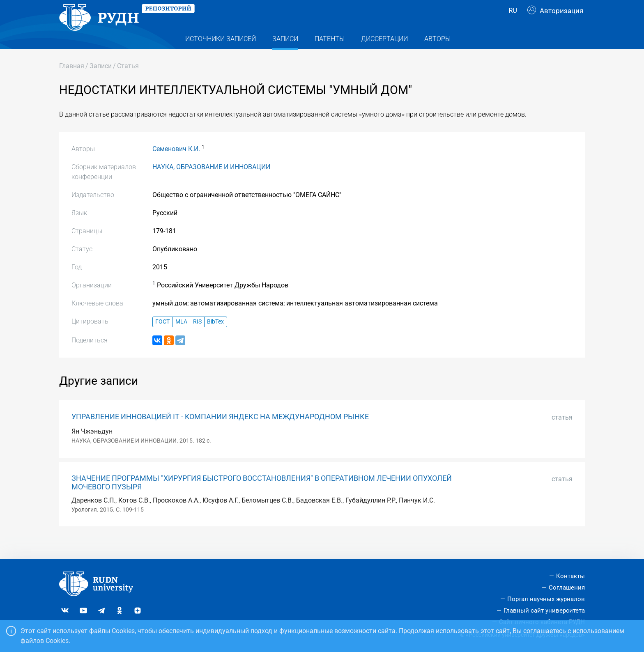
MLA (181, 338)
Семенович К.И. (176, 165)
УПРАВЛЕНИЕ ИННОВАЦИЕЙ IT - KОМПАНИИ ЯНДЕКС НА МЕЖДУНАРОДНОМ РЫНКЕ (220, 433)
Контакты (570, 576)
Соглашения (567, 588)
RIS (197, 338)
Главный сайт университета (544, 611)
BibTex (215, 338)
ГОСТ (162, 338)
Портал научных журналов (546, 599)
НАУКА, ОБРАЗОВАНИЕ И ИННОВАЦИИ (211, 183)
